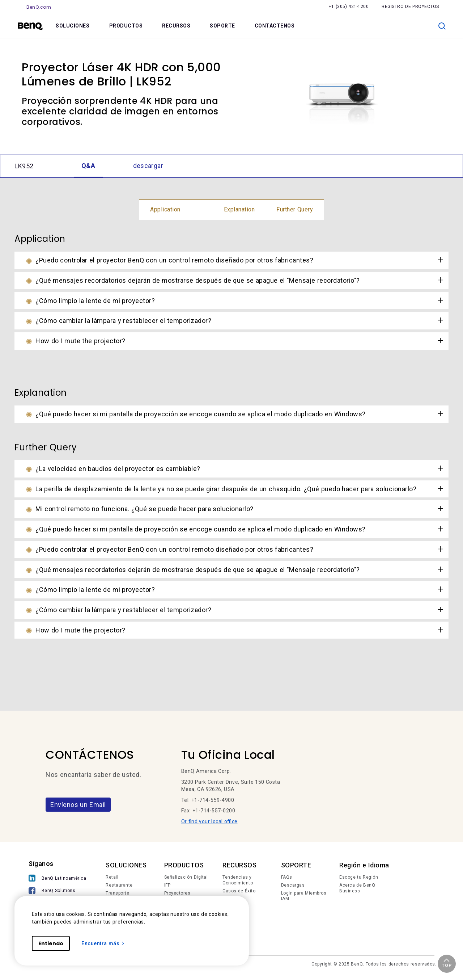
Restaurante (119, 885)
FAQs (287, 877)
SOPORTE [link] (222, 26)
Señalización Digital (186, 877)
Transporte (117, 893)
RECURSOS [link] (176, 26)
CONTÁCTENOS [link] (275, 26)
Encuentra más (103, 943)
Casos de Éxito (239, 891)
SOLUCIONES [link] (73, 26)
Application (165, 209)
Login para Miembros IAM (304, 896)
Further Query (295, 209)
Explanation (239, 209)
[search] (442, 26)
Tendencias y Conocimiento (238, 880)
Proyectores (177, 893)
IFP (167, 885)
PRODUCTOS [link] (126, 26)
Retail (112, 877)
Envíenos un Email (78, 805)
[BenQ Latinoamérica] (57, 879)
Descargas (293, 885)
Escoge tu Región (359, 877)
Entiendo (51, 943)
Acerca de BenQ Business (357, 888)
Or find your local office (209, 821)
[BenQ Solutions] (57, 891)
